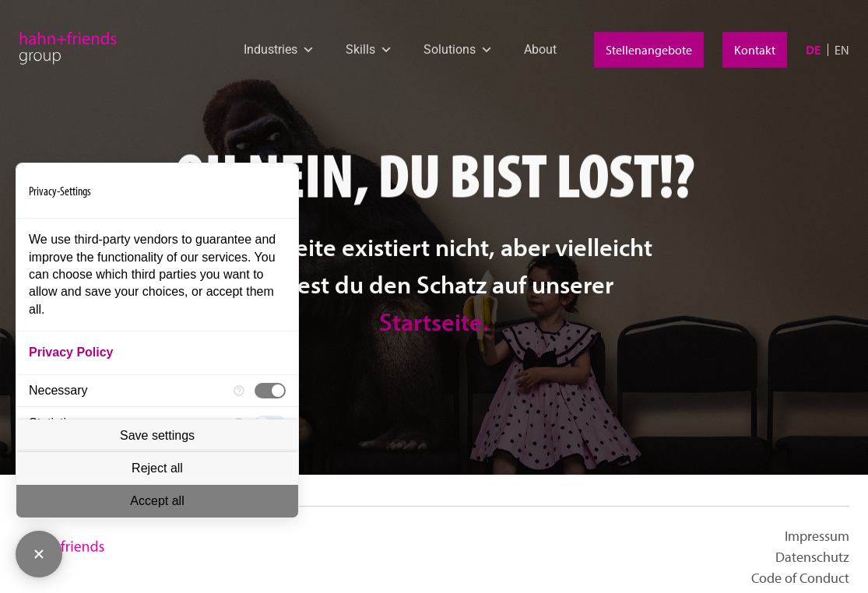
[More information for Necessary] (239, 391)
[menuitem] (814, 50)
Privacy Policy (71, 352)
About (540, 49)
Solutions (458, 50)
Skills (369, 50)
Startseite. (434, 371)
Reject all (157, 468)
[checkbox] (270, 391)
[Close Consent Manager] (39, 554)
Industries (279, 50)
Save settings (157, 435)
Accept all (157, 501)
